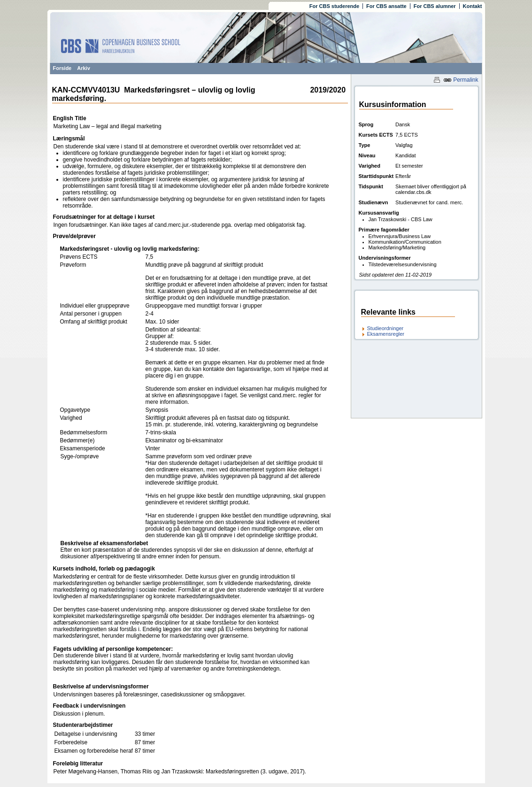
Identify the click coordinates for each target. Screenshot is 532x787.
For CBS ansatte (386, 6)
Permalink (461, 80)
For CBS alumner (435, 6)
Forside (62, 68)
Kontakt (473, 6)
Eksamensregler (386, 334)
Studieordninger (386, 328)
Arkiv (84, 68)
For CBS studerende (334, 6)
